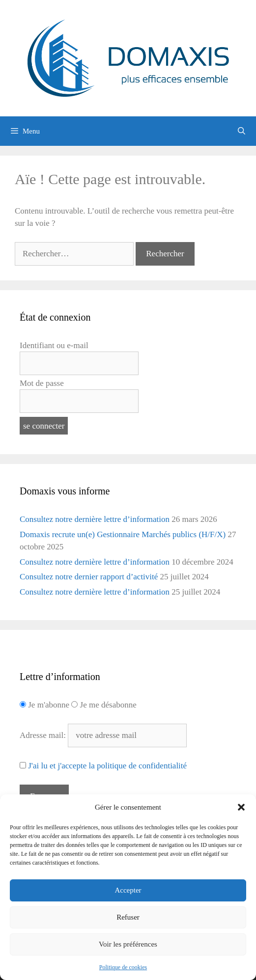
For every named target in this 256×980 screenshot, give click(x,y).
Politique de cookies (123, 967)
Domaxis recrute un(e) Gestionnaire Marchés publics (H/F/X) (123, 534)
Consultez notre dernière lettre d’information (95, 519)
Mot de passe (42, 383)
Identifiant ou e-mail (54, 345)
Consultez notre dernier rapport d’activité (89, 577)
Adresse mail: (44, 735)
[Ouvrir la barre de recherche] (242, 131)
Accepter (128, 890)
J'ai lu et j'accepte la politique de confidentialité (107, 766)
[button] (241, 807)
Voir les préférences (128, 944)
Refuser (128, 917)
